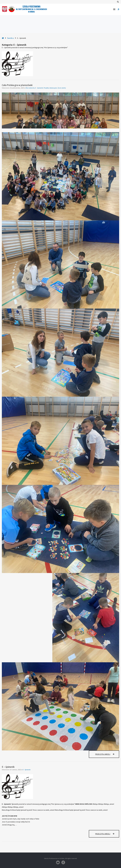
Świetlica (10, 38)
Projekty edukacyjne (50, 88)
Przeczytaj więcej (107, 755)
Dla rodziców (30, 88)
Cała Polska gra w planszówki (17, 85)
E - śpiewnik (39, 88)
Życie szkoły (62, 88)
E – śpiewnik (8, 767)
